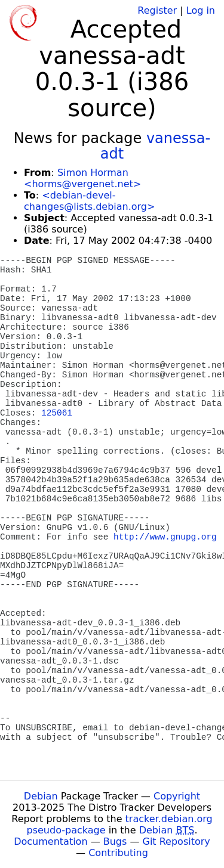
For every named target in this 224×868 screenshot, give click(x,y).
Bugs (115, 841)
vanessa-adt (155, 146)
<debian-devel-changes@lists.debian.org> (89, 201)
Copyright (177, 796)
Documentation (50, 841)
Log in (201, 10)
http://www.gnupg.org (165, 537)
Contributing (118, 853)
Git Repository (177, 841)
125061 (57, 413)
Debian (41, 796)
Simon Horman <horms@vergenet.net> (82, 178)
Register (157, 10)
